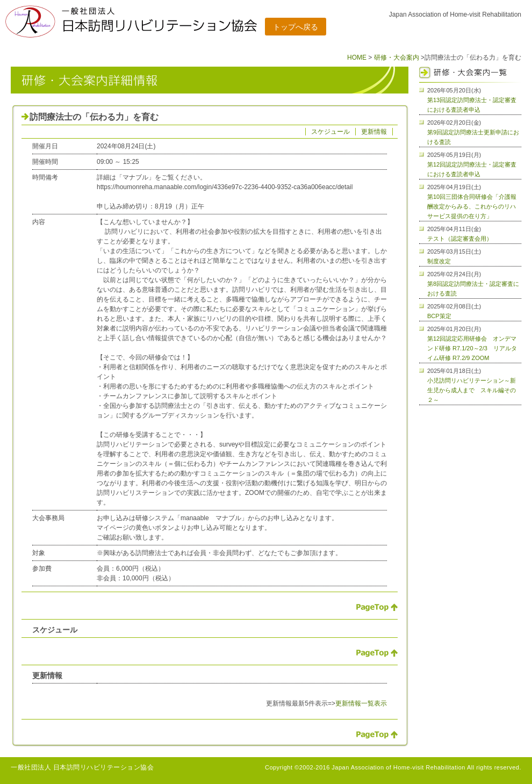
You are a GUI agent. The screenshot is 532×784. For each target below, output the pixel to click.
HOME (357, 57)
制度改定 (439, 261)
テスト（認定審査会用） (460, 239)
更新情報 (374, 132)
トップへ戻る (296, 27)
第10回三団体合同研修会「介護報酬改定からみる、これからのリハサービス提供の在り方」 (472, 206)
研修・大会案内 (397, 57)
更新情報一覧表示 (361, 703)
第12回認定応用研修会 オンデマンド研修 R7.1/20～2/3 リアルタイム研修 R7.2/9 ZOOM (472, 348)
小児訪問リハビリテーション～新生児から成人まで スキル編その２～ (472, 390)
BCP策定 (439, 316)
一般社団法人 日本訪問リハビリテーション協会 (82, 767)
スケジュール (330, 132)
